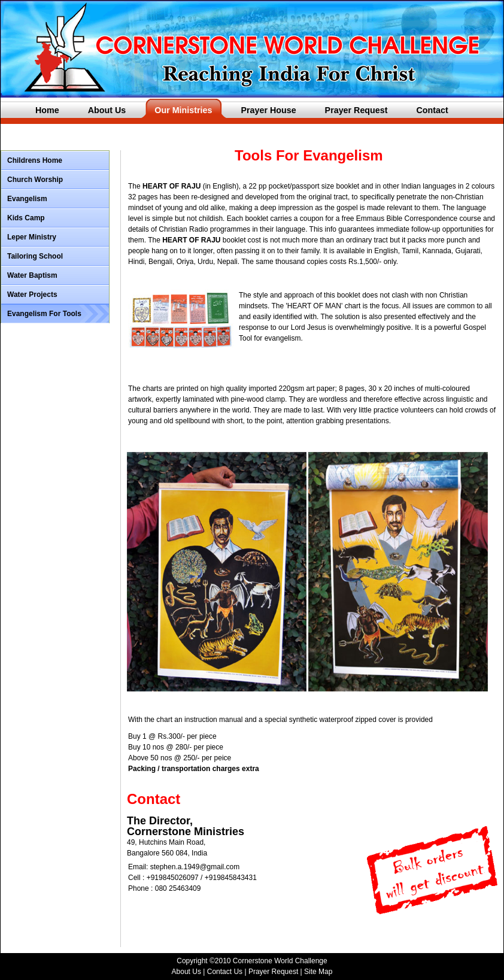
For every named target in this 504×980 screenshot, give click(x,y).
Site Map (318, 972)
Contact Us (225, 972)
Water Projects (32, 295)
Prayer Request (274, 972)
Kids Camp (26, 218)
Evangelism (27, 199)
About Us (186, 972)
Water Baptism (32, 275)
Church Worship (35, 180)
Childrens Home (35, 160)
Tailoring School (35, 256)
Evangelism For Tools (44, 314)
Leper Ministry (32, 237)
